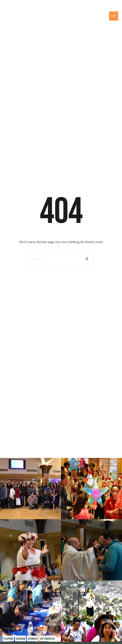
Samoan (20, 638)
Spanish (33, 638)
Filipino (8, 638)
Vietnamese (47, 638)
